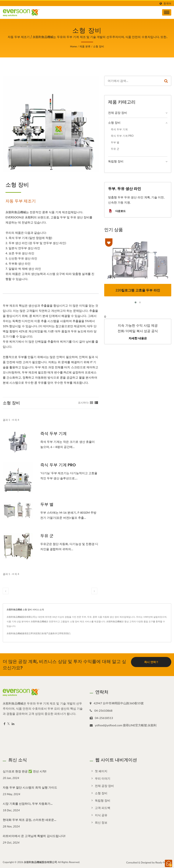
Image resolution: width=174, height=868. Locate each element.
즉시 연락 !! (151, 662)
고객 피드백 (103, 808)
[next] (94, 591)
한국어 (167, 3)
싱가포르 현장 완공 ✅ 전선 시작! (25, 771)
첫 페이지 (101, 771)
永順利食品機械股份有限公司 (40, 862)
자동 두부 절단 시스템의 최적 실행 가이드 (30, 788)
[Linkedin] (13, 724)
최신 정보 (101, 822)
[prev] (6, 591)
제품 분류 (85, 46)
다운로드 (117, 211)
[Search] (133, 81)
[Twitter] (9, 724)
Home (73, 46)
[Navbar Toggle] (167, 12)
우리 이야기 (103, 778)
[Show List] (96, 402)
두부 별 (47, 504)
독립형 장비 (116, 161)
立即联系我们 (64, 633)
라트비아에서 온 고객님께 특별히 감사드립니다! (34, 836)
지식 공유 (101, 815)
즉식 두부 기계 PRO (58, 465)
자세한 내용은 (138, 338)
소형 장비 (99, 46)
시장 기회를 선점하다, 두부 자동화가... (28, 804)
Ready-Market (163, 862)
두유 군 (47, 536)
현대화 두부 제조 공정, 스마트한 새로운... (29, 820)
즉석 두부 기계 (53, 434)
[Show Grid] (92, 402)
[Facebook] (4, 724)
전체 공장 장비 (118, 113)
